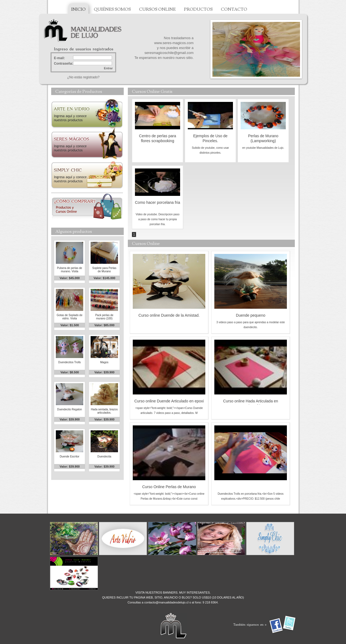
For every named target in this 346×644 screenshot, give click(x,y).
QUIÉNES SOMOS (112, 9)
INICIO (78, 9)
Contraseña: (64, 64)
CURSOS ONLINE (157, 9)
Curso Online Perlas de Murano (169, 487)
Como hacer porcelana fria (158, 202)
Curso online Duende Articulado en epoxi (169, 401)
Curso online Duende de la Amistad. (169, 315)
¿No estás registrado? (83, 77)
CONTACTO (234, 9)
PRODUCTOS (198, 9)
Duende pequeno (251, 315)
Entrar (108, 68)
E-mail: (59, 58)
